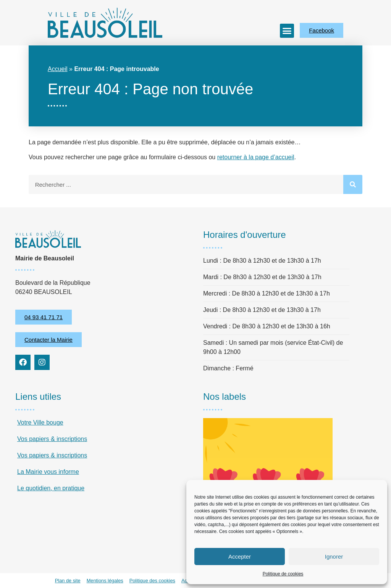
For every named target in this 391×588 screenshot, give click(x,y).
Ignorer (334, 556)
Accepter (240, 556)
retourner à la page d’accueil (256, 157)
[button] (287, 31)
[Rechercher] (353, 184)
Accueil (58, 69)
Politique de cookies (283, 574)
